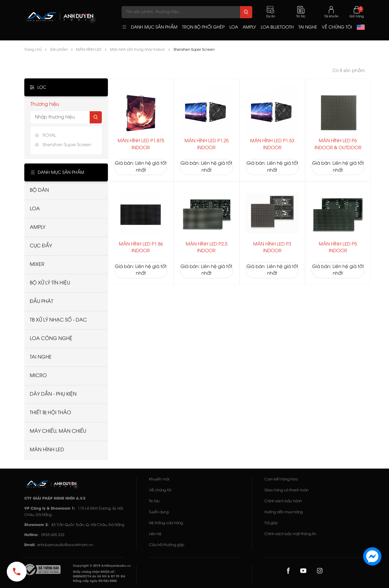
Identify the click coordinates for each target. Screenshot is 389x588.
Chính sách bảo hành (283, 501)
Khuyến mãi (159, 479)
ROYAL (49, 136)
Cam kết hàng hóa (281, 479)
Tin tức (154, 501)
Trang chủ (33, 50)
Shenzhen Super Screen (194, 50)
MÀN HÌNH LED (89, 50)
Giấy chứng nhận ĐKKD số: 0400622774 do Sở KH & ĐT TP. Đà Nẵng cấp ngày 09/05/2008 (99, 577)
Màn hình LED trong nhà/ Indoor (138, 50)
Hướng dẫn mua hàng (284, 512)
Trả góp (271, 523)
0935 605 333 (53, 535)
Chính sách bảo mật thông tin (290, 534)
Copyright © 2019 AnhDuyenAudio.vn (102, 566)
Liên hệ (155, 534)
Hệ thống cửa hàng (166, 523)
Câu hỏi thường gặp (167, 545)
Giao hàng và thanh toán (286, 490)
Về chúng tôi (160, 490)
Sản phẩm (59, 50)
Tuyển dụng (159, 512)
